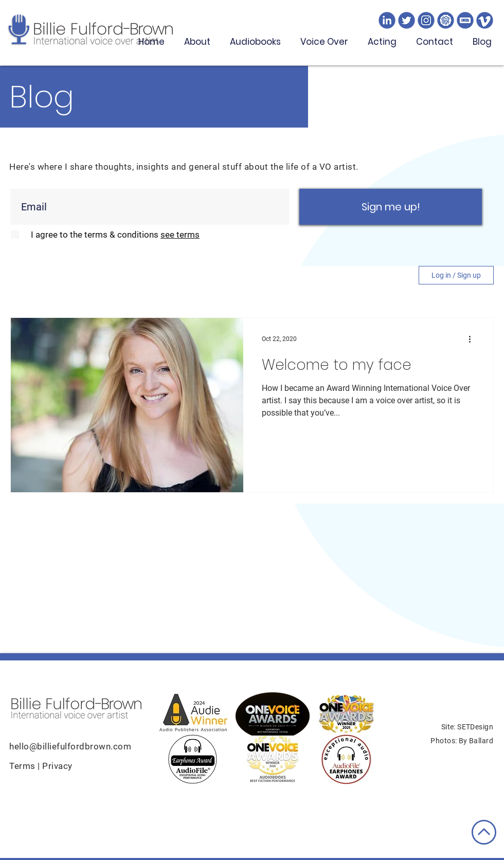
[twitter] (407, 20)
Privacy (57, 766)
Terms (23, 766)
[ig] (426, 20)
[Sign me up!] (391, 207)
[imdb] (465, 20)
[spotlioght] (446, 20)
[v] (485, 20)
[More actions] (473, 339)
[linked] (387, 20)
